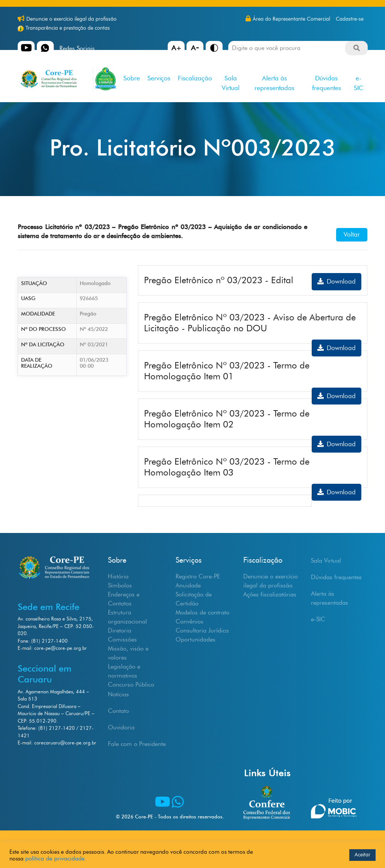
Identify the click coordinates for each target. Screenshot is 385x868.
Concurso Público (131, 685)
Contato (118, 711)
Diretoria (120, 630)
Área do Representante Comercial (291, 19)
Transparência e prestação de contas (68, 28)
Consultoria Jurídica (202, 630)
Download (336, 281)
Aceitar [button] (362, 855)
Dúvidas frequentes (327, 83)
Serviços (159, 78)
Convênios (189, 621)
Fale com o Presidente (137, 744)
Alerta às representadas (274, 83)
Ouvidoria (121, 727)
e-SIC (358, 83)
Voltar (352, 234)
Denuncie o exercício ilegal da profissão (71, 19)
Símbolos (120, 585)
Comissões (122, 639)
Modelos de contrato (202, 612)
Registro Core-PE (198, 576)
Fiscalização (195, 78)
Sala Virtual (231, 83)
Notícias (118, 694)
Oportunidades (196, 639)
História (118, 576)
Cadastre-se (350, 19)
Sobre (132, 78)
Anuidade (188, 585)
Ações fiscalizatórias (270, 594)
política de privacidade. (56, 858)
